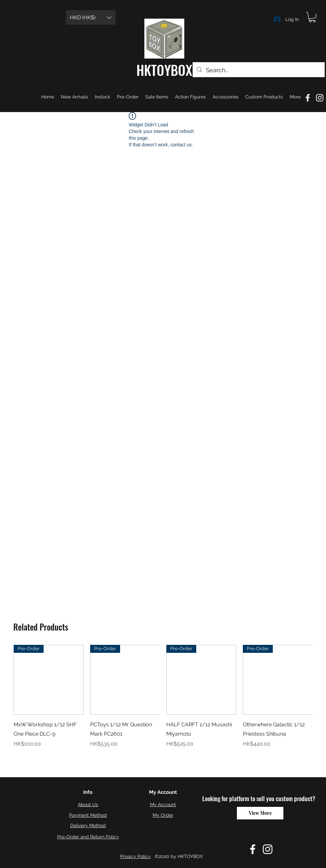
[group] (163, 701)
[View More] (260, 813)
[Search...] (258, 70)
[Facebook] (253, 849)
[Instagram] (268, 849)
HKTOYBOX (164, 70)
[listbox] (91, 17)
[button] (91, 17)
